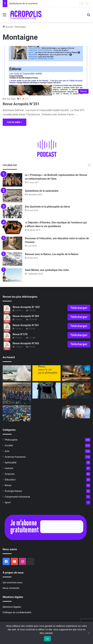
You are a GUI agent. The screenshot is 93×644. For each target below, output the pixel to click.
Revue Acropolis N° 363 (26, 307)
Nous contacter (11, 588)
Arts (7, 451)
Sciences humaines (15, 457)
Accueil (8, 27)
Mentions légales (12, 607)
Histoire (9, 468)
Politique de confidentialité (17, 612)
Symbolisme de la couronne (23, 3)
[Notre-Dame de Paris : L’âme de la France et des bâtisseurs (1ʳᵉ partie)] (76, 373)
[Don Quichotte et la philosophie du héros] (12, 212)
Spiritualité (11, 462)
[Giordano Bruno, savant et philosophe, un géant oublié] (46, 391)
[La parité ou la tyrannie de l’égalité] (76, 412)
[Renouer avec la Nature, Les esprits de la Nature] (12, 259)
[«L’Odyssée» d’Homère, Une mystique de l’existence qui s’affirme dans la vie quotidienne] (12, 227)
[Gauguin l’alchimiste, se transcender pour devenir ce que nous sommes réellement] (76, 391)
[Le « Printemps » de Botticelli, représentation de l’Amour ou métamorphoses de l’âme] (12, 180)
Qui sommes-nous (12, 582)
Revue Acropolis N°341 (26, 325)
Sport (8, 502)
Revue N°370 (20, 334)
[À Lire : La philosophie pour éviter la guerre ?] (46, 373)
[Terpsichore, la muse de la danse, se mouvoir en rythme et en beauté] (17, 373)
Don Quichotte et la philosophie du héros (47, 207)
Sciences (10, 474)
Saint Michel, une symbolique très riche (47, 270)
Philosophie (11, 440)
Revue (8, 485)
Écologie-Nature (13, 491)
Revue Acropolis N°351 (21, 104)
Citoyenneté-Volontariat (17, 497)
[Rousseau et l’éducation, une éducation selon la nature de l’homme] (12, 243)
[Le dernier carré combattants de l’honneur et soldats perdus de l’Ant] (17, 393)
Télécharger (79, 308)
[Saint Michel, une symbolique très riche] (12, 275)
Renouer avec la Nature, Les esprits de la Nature (52, 254)
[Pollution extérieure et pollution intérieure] (17, 413)
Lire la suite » (14, 122)
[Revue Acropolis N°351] (46, 71)
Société (9, 445)
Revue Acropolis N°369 (26, 316)
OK (47, 639)
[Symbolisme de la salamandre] (12, 196)
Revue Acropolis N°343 (26, 343)
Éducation (10, 480)
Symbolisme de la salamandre (42, 191)
